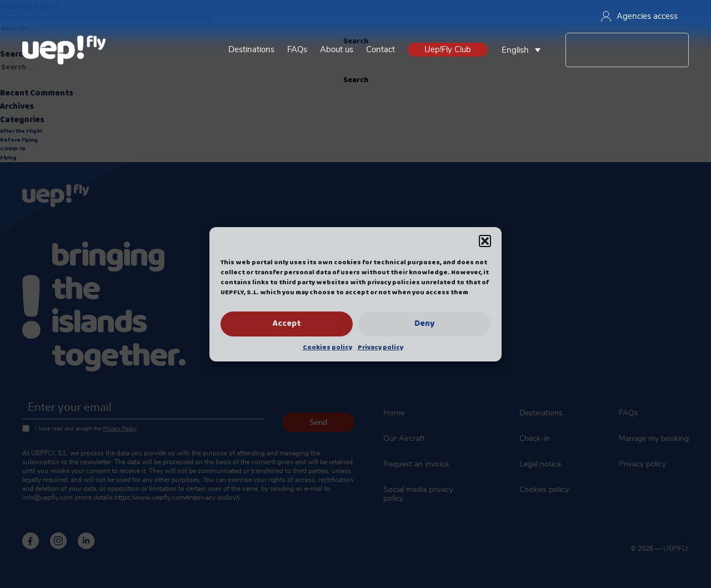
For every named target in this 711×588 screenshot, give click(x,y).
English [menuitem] (515, 50)
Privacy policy (380, 348)
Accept (287, 324)
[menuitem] (524, 50)
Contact (380, 50)
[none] (524, 50)
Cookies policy (327, 348)
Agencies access (639, 16)
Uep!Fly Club (448, 50)
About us (337, 50)
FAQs (297, 50)
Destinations (251, 50)
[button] (485, 241)
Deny (424, 324)
